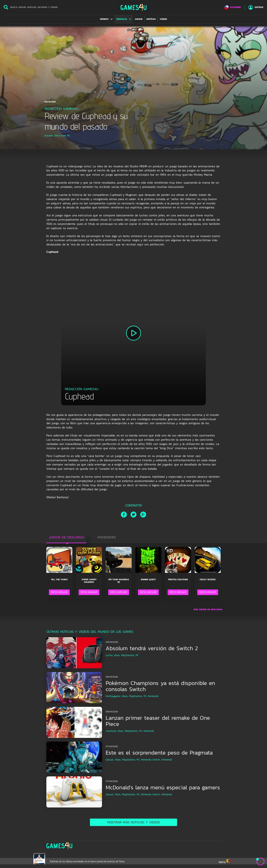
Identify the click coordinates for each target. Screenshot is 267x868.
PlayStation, (128, 655)
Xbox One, (60, 136)
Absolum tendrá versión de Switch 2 (152, 648)
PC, (145, 696)
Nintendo (153, 696)
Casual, (110, 760)
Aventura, (111, 731)
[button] (106, 19)
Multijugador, (113, 696)
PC (69, 136)
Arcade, (49, 136)
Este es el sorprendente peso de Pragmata (159, 753)
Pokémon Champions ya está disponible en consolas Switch (160, 686)
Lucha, (109, 655)
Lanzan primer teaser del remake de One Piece (158, 721)
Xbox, (117, 655)
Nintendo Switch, (151, 760)
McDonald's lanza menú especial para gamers (163, 787)
